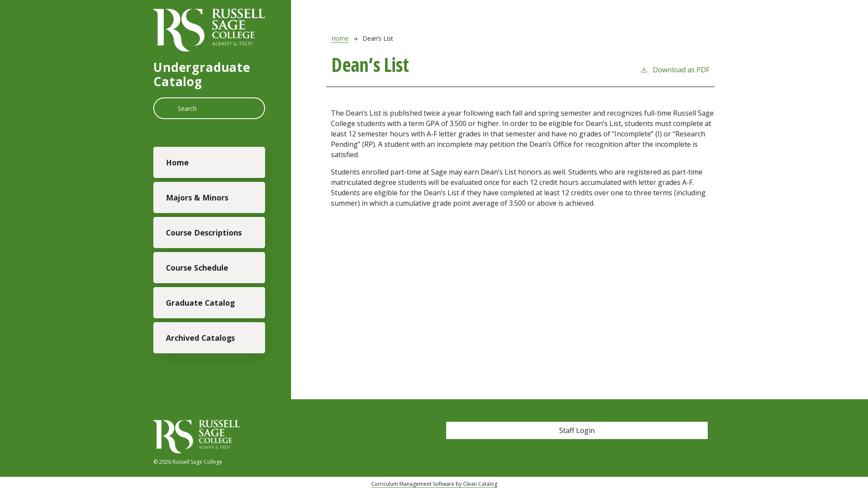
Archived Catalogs (200, 338)
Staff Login (577, 430)
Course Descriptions (204, 233)
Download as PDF (675, 69)
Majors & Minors (197, 197)
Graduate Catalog (200, 303)
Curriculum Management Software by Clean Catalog (434, 484)
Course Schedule (197, 268)
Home (177, 162)
